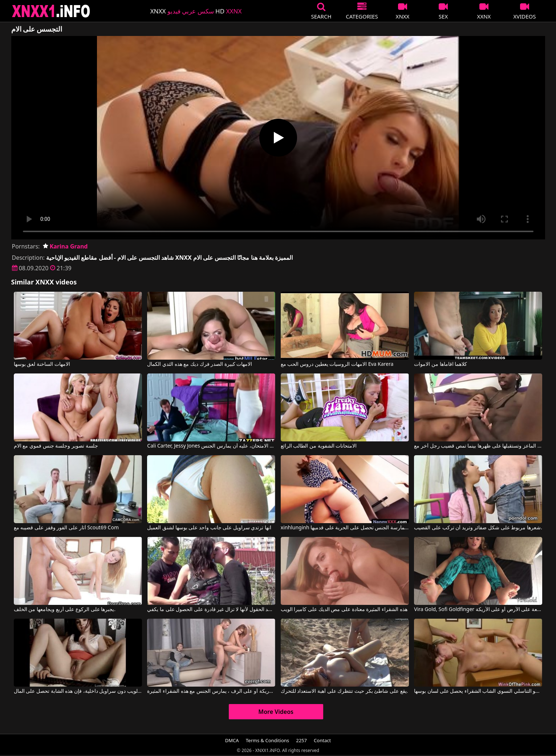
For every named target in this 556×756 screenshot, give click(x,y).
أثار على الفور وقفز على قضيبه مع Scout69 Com (66, 528)
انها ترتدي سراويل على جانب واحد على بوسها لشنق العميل (209, 528)
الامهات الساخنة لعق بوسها (42, 364)
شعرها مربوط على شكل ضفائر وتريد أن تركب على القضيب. (478, 528)
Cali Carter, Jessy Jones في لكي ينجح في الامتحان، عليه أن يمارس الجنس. (211, 446)
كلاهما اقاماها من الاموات (441, 364)
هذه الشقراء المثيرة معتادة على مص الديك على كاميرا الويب (344, 610)
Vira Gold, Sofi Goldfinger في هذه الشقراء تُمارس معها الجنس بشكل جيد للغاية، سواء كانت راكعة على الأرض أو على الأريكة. (478, 610)
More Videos (276, 712)
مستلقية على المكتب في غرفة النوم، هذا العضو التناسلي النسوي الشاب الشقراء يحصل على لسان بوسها (478, 691)
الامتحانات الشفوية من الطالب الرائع (319, 446)
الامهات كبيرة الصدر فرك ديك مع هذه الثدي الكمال (200, 364)
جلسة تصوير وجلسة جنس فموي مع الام (56, 446)
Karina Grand (65, 246)
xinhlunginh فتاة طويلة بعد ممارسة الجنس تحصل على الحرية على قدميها (345, 528)
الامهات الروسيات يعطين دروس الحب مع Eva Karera (337, 364)
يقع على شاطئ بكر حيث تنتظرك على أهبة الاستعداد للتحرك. (344, 691)
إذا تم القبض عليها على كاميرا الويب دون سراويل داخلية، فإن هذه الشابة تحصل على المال (78, 691)
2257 (301, 740)
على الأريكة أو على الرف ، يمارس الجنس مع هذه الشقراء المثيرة (211, 691)
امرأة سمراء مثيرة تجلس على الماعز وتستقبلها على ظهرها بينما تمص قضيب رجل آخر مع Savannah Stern (478, 446)
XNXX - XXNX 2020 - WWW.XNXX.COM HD (51, 11)
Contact (322, 740)
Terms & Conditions (267, 740)
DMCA (232, 740)
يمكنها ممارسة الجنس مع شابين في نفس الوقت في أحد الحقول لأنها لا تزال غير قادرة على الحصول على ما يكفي (211, 610)
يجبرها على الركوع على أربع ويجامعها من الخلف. (65, 610)
